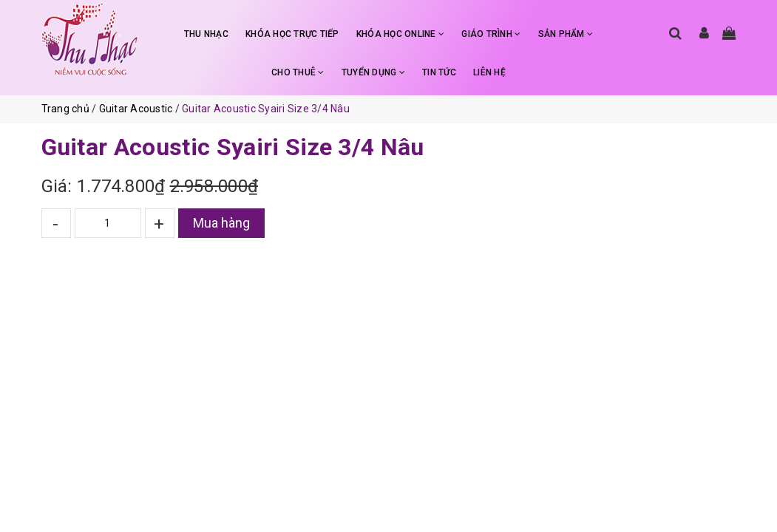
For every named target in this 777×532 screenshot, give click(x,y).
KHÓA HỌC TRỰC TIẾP (292, 34)
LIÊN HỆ (489, 72)
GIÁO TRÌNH (491, 34)
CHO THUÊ (298, 72)
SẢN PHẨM (566, 34)
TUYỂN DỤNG (373, 72)
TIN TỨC (439, 72)
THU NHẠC (206, 34)
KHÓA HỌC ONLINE (400, 34)
